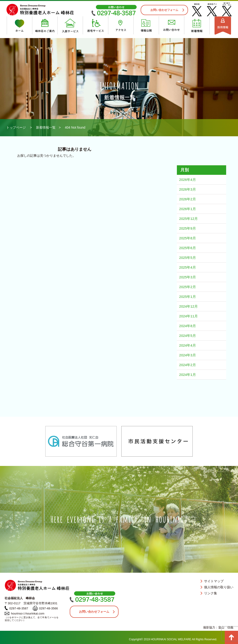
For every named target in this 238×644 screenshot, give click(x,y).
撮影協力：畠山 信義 (218, 627)
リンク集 (211, 593)
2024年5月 (188, 336)
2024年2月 (188, 365)
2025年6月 (188, 248)
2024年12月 (188, 306)
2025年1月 (188, 297)
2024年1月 (188, 375)
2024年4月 (188, 345)
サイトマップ (214, 581)
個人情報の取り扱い (219, 587)
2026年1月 (188, 209)
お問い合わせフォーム (164, 10)
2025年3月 (188, 277)
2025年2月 (188, 287)
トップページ (16, 127)
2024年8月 (188, 326)
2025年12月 (188, 219)
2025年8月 (188, 238)
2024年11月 (188, 316)
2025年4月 (188, 267)
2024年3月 (188, 355)
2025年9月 (188, 228)
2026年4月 (188, 180)
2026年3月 (188, 189)
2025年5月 (188, 258)
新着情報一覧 (46, 127)
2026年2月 (188, 199)
